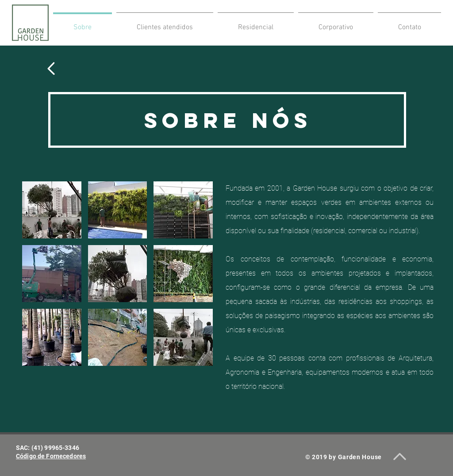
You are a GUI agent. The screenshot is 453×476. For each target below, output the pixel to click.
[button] (52, 210)
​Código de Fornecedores (51, 456)
